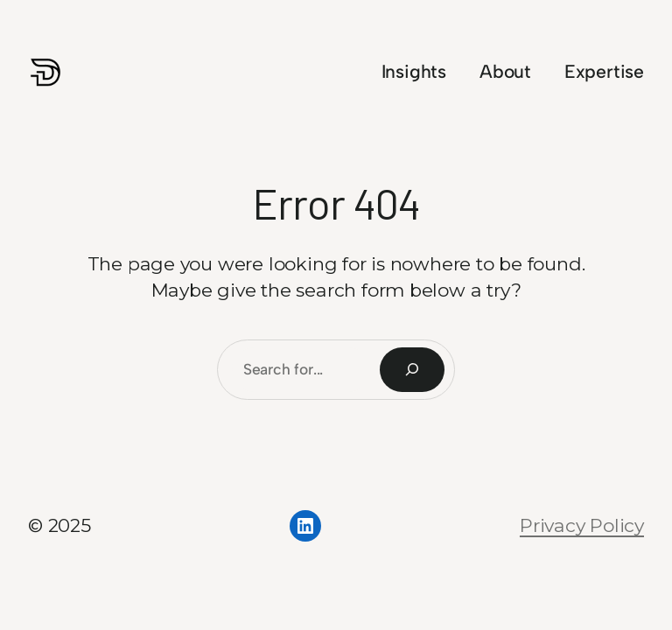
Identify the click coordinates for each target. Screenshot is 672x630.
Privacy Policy (582, 525)
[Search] (412, 370)
